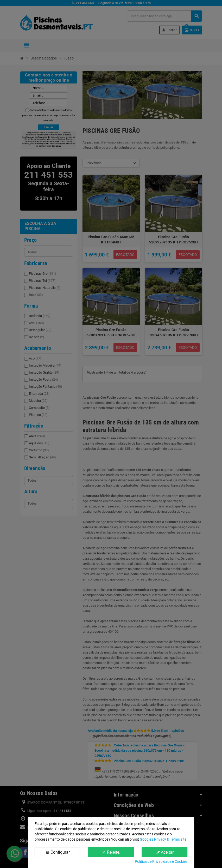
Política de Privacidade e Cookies (161, 861)
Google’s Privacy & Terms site (163, 839)
